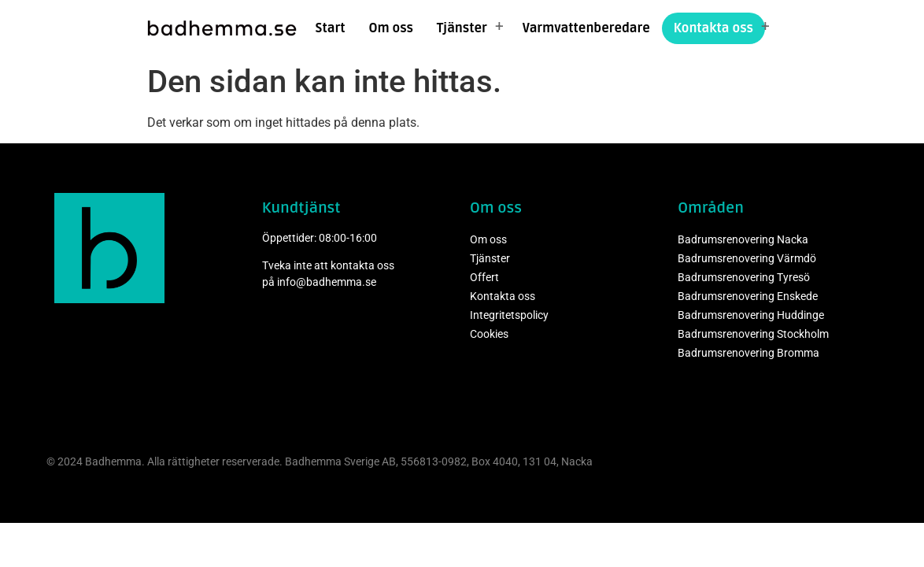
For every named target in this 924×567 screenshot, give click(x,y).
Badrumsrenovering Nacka (743, 239)
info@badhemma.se (327, 282)
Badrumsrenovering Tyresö (744, 277)
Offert (484, 277)
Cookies (489, 334)
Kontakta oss (713, 28)
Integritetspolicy (509, 315)
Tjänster (462, 28)
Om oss (391, 28)
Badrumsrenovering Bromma (748, 353)
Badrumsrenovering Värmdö (747, 258)
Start (331, 28)
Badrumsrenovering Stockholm (753, 334)
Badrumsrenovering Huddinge (751, 315)
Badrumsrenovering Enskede (748, 296)
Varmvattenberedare (586, 28)
